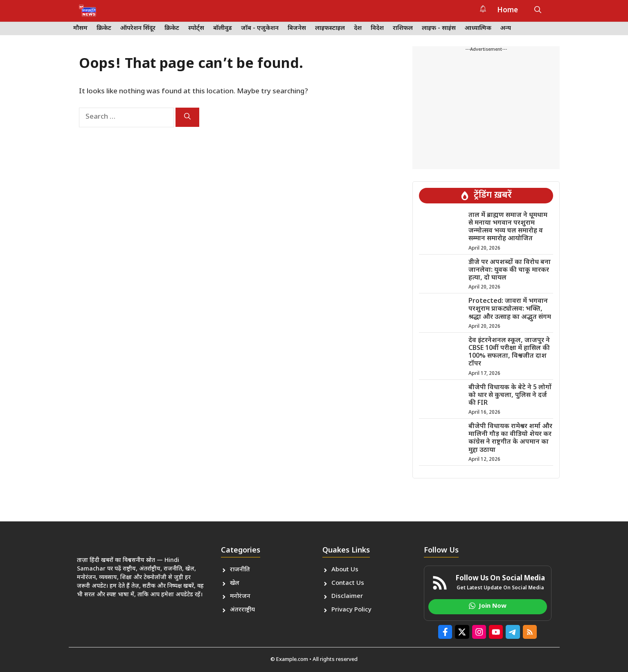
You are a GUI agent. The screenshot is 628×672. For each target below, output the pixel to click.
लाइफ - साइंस (439, 28)
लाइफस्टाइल (330, 28)
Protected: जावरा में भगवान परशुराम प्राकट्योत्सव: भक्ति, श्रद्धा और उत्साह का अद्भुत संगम (510, 309)
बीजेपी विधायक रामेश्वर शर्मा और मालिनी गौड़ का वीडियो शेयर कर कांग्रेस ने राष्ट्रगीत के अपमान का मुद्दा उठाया (510, 439)
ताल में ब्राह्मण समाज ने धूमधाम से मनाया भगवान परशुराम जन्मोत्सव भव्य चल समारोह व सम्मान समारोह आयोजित (508, 227)
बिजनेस (297, 28)
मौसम (80, 28)
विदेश (377, 28)
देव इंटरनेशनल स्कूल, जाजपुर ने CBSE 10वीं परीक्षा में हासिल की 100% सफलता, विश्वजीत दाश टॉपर (509, 353)
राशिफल (403, 28)
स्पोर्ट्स (196, 28)
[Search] (187, 117)
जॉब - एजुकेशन (260, 28)
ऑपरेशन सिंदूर (138, 28)
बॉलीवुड (223, 28)
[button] (538, 11)
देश (358, 28)
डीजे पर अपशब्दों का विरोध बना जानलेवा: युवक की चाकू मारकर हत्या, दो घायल (510, 270)
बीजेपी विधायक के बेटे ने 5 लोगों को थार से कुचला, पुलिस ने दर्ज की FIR (510, 396)
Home (508, 11)
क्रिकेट (104, 28)
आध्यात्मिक (478, 28)
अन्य (506, 28)
